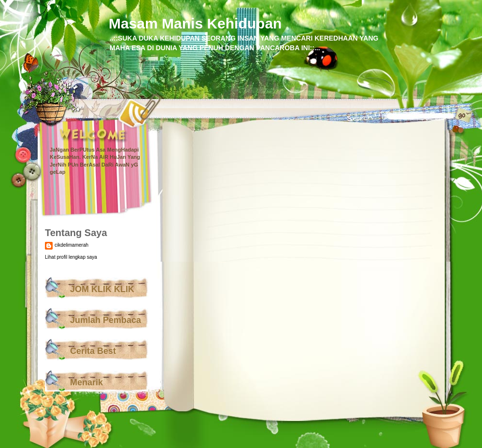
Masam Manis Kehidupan (195, 23)
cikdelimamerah (71, 245)
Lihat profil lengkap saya (71, 257)
